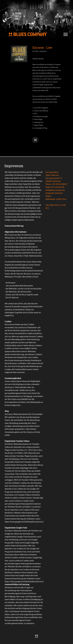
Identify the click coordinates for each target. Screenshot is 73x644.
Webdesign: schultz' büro (56, 199)
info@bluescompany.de (55, 190)
